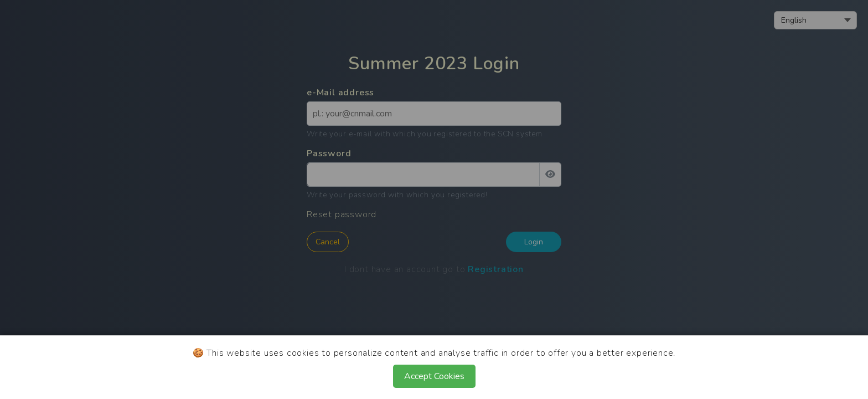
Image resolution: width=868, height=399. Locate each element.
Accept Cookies (434, 376)
